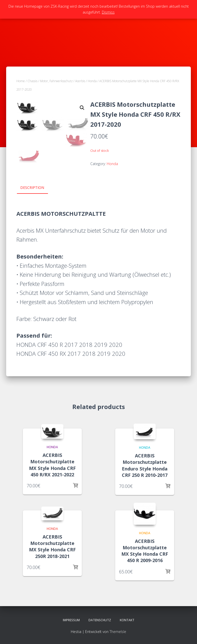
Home (21, 81)
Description (32, 187)
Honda (92, 81)
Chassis (32, 81)
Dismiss (108, 12)
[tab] (36, 188)
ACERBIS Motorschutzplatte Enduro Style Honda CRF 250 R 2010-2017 (145, 465)
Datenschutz (100, 620)
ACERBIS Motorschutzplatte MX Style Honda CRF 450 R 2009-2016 (145, 551)
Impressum (71, 620)
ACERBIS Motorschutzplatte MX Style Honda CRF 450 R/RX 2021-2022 (52, 465)
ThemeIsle (118, 632)
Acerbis (80, 81)
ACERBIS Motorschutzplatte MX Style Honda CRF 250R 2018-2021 (52, 546)
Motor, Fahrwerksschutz (56, 81)
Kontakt (127, 620)
